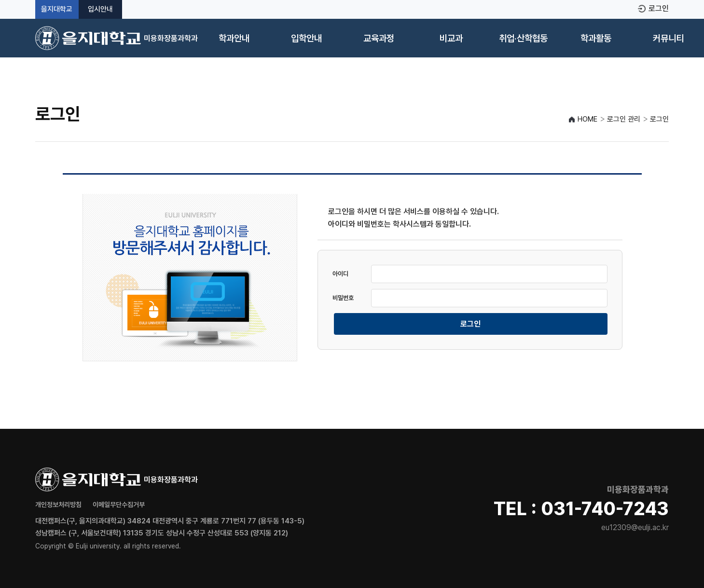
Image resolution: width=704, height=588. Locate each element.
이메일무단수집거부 (119, 505)
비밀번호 (343, 298)
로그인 (659, 9)
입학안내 (306, 38)
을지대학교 (57, 9)
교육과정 (379, 38)
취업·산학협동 (523, 38)
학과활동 (596, 38)
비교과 (451, 38)
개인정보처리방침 (58, 505)
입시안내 (100, 9)
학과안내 (234, 38)
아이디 (340, 274)
